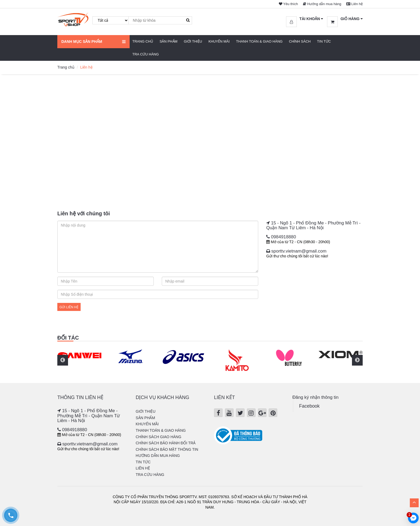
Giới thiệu (193, 41)
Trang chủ (143, 41)
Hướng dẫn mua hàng (322, 4)
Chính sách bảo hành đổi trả (166, 443)
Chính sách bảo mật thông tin (167, 449)
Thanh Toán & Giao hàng (259, 41)
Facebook (310, 406)
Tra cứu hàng (146, 54)
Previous (63, 360)
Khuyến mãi (219, 41)
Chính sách (300, 41)
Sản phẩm (169, 41)
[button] (305, 19)
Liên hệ (355, 4)
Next (357, 360)
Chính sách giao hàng (159, 437)
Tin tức (324, 41)
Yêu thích (288, 4)
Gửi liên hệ (69, 307)
